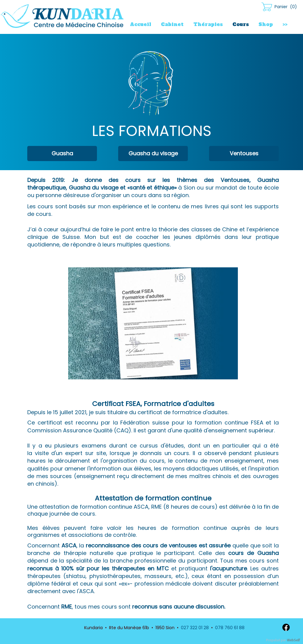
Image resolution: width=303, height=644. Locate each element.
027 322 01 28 (195, 628)
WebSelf (293, 640)
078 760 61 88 (230, 628)
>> (285, 24)
